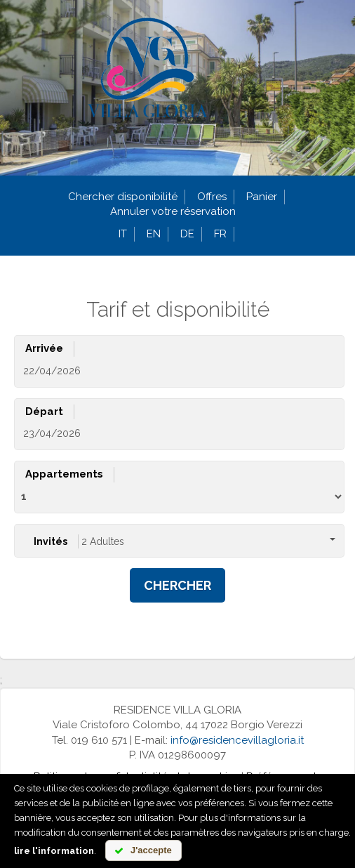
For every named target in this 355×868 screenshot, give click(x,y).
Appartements (64, 474)
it (123, 234)
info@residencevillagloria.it (237, 740)
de (187, 234)
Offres (212, 197)
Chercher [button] (177, 585)
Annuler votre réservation (173, 211)
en (154, 234)
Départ (44, 412)
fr (220, 234)
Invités (51, 541)
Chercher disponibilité (123, 197)
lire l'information (54, 851)
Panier (262, 197)
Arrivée (44, 348)
